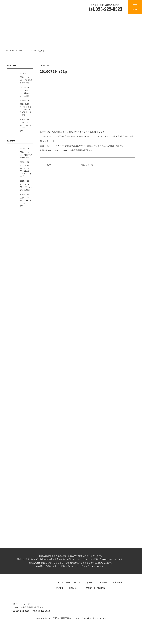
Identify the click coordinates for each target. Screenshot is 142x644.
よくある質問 (88, 603)
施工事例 (103, 603)
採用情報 (101, 608)
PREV (48, 165)
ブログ (89, 608)
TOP (58, 603)
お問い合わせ (75, 608)
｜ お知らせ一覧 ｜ (87, 165)
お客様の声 (118, 603)
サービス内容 (71, 603)
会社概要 (59, 608)
